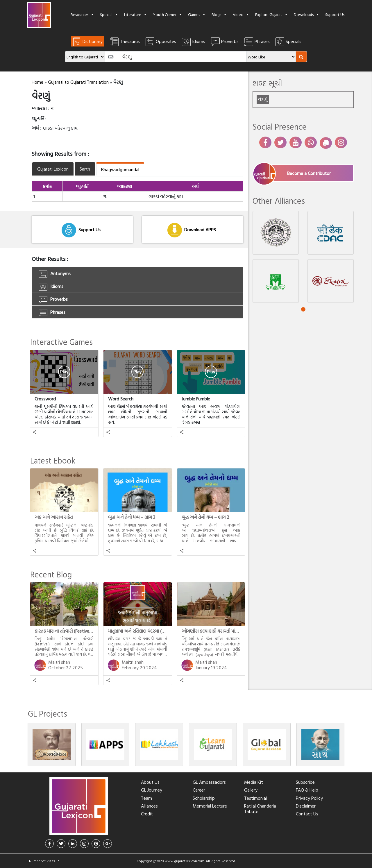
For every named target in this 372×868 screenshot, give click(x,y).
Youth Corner (168, 14)
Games (197, 14)
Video (241, 14)
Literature (136, 14)
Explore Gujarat (272, 14)
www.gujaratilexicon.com (185, 861)
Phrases (52, 312)
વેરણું (263, 100)
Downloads (307, 14)
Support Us (335, 14)
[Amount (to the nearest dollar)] (176, 57)
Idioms (51, 287)
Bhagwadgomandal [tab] (120, 169)
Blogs (219, 14)
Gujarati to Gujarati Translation (78, 82)
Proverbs (53, 299)
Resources (82, 14)
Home (37, 82)
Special (109, 14)
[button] (35, 432)
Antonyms (55, 274)
